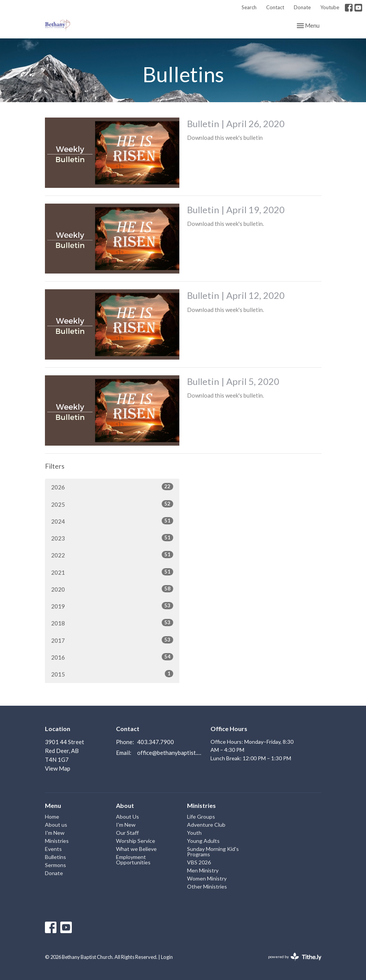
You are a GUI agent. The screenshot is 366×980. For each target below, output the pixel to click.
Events (53, 849)
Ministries (57, 841)
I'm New (55, 833)
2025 (112, 504)
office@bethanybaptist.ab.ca (170, 753)
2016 (112, 657)
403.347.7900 (156, 742)
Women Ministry (207, 878)
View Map (58, 768)
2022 (112, 555)
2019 (112, 606)
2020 (112, 589)
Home (52, 817)
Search (249, 7)
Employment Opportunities (133, 860)
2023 (112, 538)
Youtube (330, 7)
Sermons (55, 865)
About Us (128, 817)
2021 (112, 572)
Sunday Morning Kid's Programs (213, 851)
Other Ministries (207, 886)
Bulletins (55, 857)
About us (56, 825)
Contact (275, 7)
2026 (112, 487)
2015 (112, 674)
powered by (295, 957)
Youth (194, 833)
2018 (112, 623)
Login (167, 957)
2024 (112, 521)
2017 (112, 640)
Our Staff (127, 833)
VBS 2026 (199, 862)
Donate (302, 7)
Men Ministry (203, 870)
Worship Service (136, 841)
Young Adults (203, 841)
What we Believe (136, 849)
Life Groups (201, 817)
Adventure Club (206, 825)
